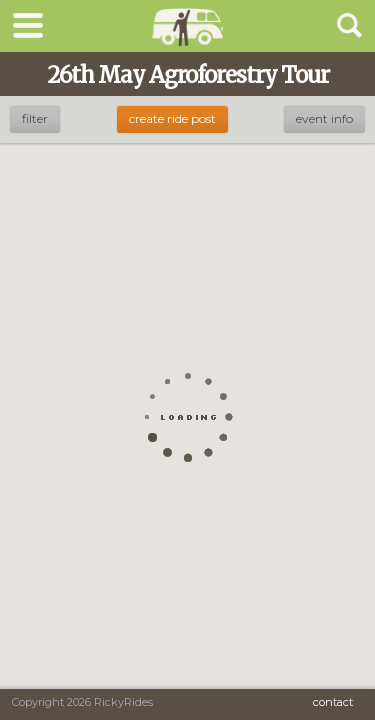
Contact (333, 702)
